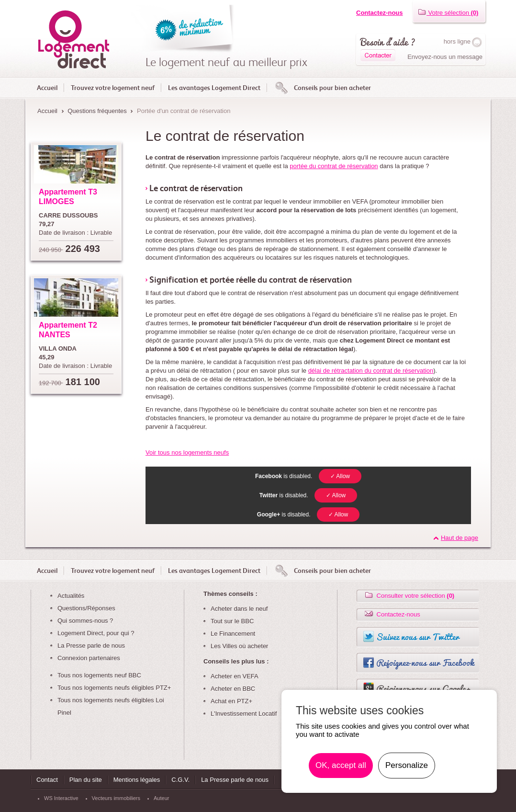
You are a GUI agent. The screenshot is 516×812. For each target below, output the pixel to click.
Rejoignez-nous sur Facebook (425, 663)
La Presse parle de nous (91, 646)
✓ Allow (340, 476)
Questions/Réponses (86, 608)
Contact (47, 780)
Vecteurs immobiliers (116, 798)
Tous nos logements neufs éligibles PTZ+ (114, 688)
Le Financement (233, 634)
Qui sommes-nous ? (85, 621)
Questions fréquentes (97, 111)
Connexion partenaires (89, 658)
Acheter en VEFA (235, 676)
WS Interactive (61, 798)
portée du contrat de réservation (334, 166)
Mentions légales (137, 780)
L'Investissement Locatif (244, 714)
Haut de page (460, 538)
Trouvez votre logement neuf (113, 88)
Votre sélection (448, 13)
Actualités (71, 596)
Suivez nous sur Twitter (418, 637)
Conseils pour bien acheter (332, 88)
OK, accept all (341, 765)
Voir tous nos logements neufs (187, 452)
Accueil (47, 88)
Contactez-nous (380, 13)
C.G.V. (180, 780)
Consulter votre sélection (409, 596)
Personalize (407, 765)
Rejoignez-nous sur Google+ (424, 688)
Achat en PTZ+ (231, 701)
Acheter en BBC (233, 689)
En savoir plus (458, 766)
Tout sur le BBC (232, 621)
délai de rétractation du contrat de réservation (371, 371)
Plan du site (86, 780)
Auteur (161, 798)
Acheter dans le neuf (239, 609)
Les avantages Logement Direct (214, 88)
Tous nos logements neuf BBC (99, 675)
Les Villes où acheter (239, 646)
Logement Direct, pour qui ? (96, 633)
